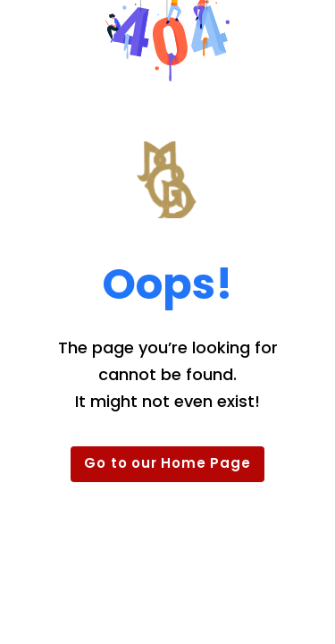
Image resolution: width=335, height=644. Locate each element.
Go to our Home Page (167, 463)
